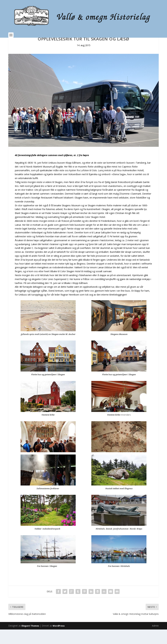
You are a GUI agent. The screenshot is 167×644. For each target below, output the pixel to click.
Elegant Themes (30, 640)
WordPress (59, 640)
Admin (155, 640)
